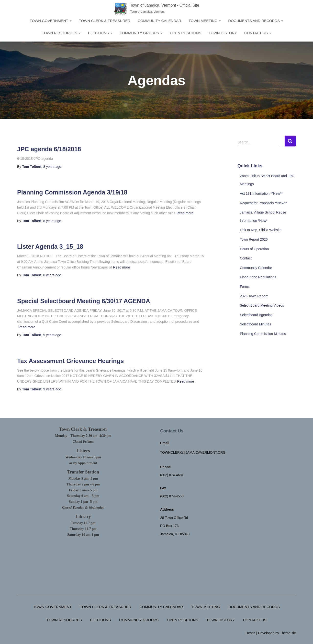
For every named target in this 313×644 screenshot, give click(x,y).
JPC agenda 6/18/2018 (49, 149)
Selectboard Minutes (256, 324)
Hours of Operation (254, 249)
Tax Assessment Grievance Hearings (70, 361)
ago (52, 167)
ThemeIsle (288, 633)
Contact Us (258, 33)
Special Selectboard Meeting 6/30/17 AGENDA (84, 301)
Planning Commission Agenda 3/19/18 (72, 192)
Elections (100, 33)
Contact (246, 258)
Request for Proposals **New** (263, 203)
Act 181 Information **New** (261, 193)
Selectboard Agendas (256, 315)
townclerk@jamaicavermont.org (193, 452)
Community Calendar (159, 21)
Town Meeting (205, 21)
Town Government (51, 21)
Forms (245, 287)
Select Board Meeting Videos (262, 305)
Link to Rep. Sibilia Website (261, 230)
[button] (70, 21)
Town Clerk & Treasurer (105, 21)
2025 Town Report (254, 296)
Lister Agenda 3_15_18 (50, 247)
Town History (223, 33)
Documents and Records (256, 21)
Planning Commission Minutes (263, 334)
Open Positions (186, 33)
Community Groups (141, 33)
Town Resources (61, 33)
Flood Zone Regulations (258, 277)
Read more (185, 213)
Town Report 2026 (254, 239)
